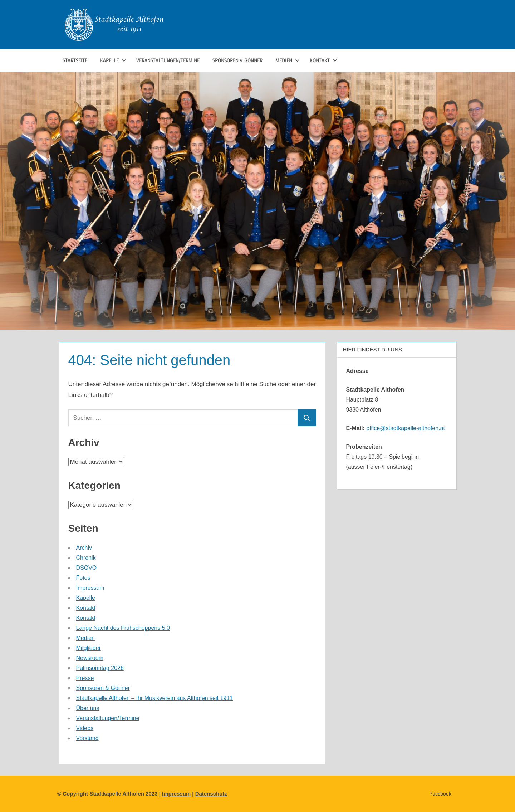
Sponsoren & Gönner (237, 60)
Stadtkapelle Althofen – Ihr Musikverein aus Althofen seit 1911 (155, 698)
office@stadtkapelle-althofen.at (406, 428)
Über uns (88, 708)
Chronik (86, 558)
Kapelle (113, 60)
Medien (288, 60)
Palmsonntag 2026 (100, 668)
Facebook (441, 794)
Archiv (84, 548)
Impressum (90, 588)
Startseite (75, 60)
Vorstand (87, 738)
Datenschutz (211, 794)
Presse (85, 678)
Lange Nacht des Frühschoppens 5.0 (123, 628)
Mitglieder (89, 648)
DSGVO (87, 568)
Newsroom (90, 658)
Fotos (83, 578)
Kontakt (323, 60)
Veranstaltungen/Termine (168, 60)
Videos (85, 728)
